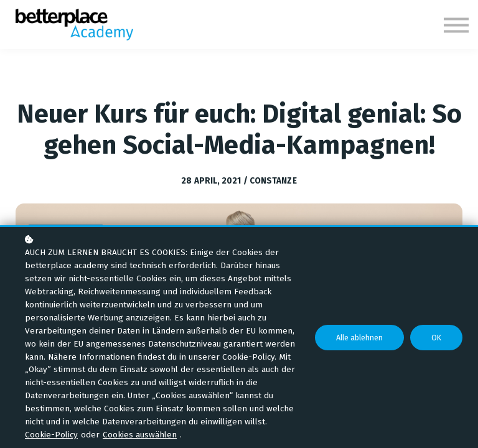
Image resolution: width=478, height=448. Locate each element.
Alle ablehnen (359, 338)
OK (436, 338)
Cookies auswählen (140, 435)
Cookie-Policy (51, 435)
